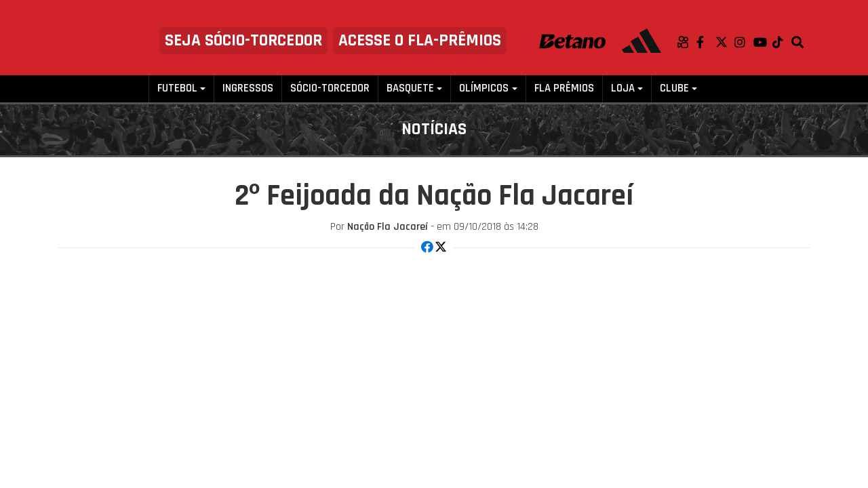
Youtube (763, 42)
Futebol (177, 88)
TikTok (782, 42)
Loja (623, 88)
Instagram (744, 42)
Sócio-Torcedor (330, 88)
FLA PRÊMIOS (564, 88)
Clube (674, 88)
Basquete (410, 88)
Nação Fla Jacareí (388, 227)
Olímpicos (484, 88)
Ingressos (248, 88)
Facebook (706, 42)
